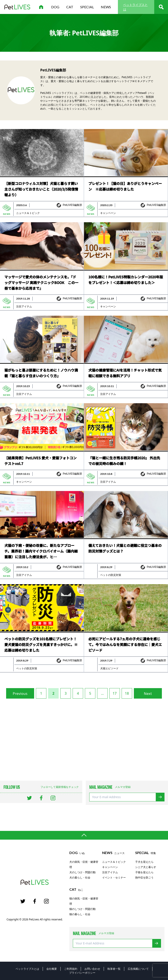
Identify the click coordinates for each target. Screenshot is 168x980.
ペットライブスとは (135, 7)
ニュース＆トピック (28, 213)
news (106, 7)
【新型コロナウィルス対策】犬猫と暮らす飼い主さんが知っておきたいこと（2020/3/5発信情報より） (41, 189)
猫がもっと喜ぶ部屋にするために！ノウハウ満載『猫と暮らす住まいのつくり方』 (41, 373)
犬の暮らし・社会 (80, 878)
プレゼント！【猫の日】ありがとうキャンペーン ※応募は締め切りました (125, 186)
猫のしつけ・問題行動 (82, 909)
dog (55, 7)
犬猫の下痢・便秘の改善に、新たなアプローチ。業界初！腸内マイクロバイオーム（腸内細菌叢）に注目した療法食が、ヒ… (41, 551)
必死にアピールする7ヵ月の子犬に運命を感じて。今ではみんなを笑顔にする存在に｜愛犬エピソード (125, 644)
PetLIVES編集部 (72, 205)
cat (70, 7)
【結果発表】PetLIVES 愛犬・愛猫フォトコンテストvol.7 (40, 461)
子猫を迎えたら (144, 872)
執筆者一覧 (114, 969)
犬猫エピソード (109, 668)
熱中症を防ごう (144, 878)
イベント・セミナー (114, 878)
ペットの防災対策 (111, 575)
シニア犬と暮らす (146, 867)
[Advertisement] (84, 740)
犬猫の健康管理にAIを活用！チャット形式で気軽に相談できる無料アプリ (125, 373)
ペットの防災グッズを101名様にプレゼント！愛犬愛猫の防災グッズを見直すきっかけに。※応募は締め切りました (41, 644)
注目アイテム (24, 307)
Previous (20, 694)
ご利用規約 (71, 969)
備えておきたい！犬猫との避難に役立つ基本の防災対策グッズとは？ (125, 548)
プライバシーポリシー (82, 973)
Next (148, 694)
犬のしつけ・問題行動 (82, 872)
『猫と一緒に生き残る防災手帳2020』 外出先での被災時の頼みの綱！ (124, 461)
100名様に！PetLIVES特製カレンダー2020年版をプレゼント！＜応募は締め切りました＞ (126, 280)
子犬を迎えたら (144, 862)
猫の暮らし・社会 (80, 914)
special (87, 7)
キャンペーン (108, 213)
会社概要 (52, 969)
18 (127, 693)
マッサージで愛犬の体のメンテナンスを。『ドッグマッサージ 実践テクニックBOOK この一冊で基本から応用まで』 (41, 282)
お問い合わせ (92, 969)
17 (115, 693)
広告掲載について (138, 969)
